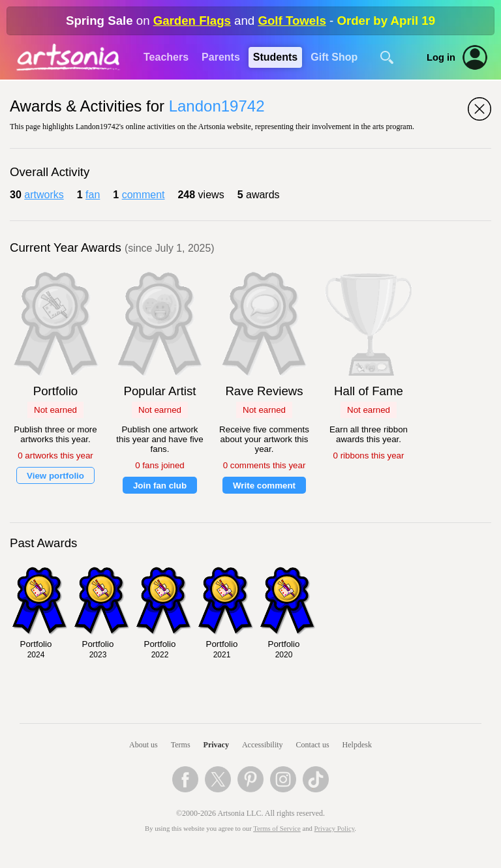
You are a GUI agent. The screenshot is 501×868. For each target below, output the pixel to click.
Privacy (216, 745)
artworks (44, 195)
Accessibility (263, 745)
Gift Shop (334, 57)
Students (275, 57)
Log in (441, 57)
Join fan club (160, 486)
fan (93, 195)
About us (144, 745)
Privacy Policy (335, 829)
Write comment (264, 486)
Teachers (166, 57)
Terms (181, 745)
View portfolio (55, 476)
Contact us (313, 745)
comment (144, 195)
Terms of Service (277, 829)
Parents (221, 57)
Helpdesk (357, 745)
